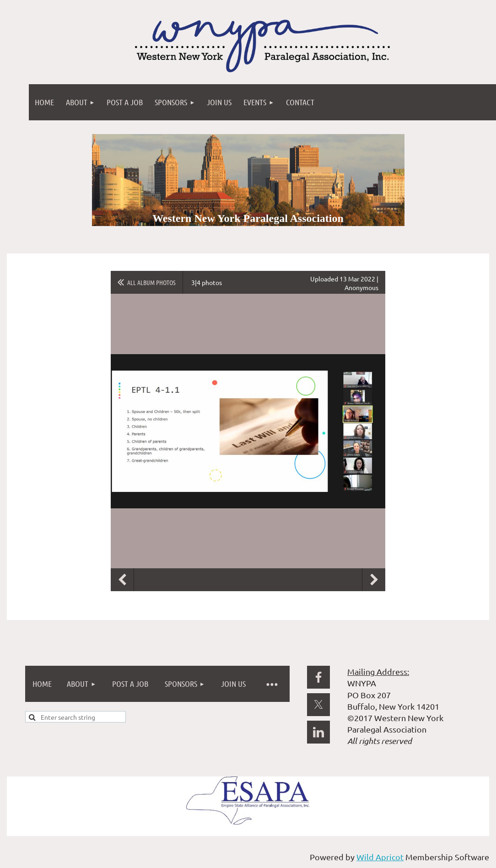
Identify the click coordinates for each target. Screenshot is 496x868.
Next (374, 580)
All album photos (151, 282)
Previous (122, 580)
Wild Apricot (380, 857)
